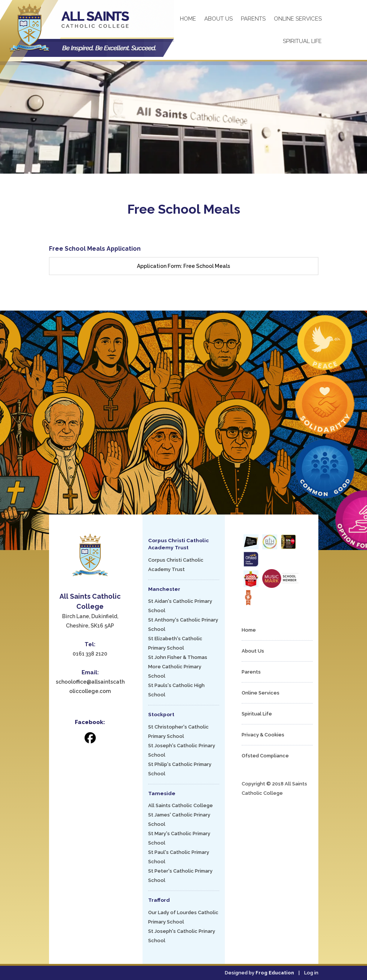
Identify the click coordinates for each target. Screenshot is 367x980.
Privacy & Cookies (263, 735)
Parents (253, 19)
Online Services (298, 19)
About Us (218, 19)
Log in (311, 973)
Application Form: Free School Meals (183, 266)
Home (188, 19)
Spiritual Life (302, 41)
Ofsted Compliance (265, 756)
